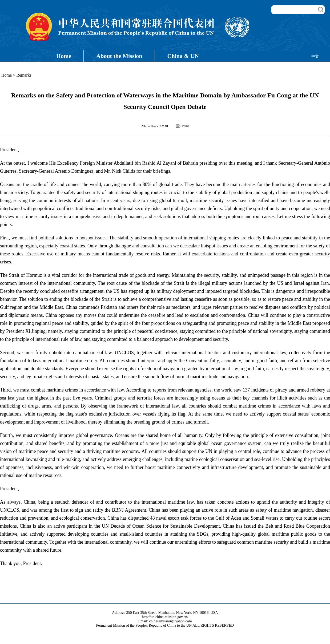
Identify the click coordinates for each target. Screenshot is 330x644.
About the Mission (119, 56)
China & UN (183, 56)
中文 (315, 56)
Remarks (24, 75)
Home (64, 56)
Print (185, 126)
